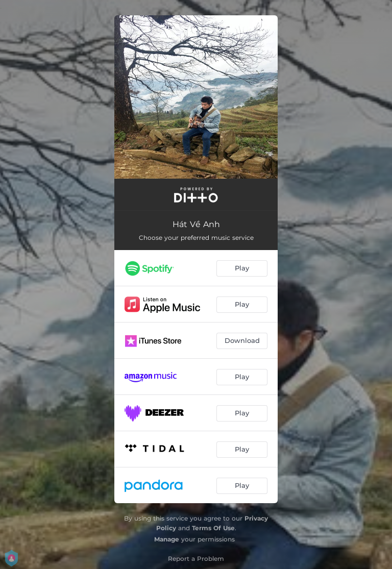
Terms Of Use (213, 528)
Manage (167, 539)
